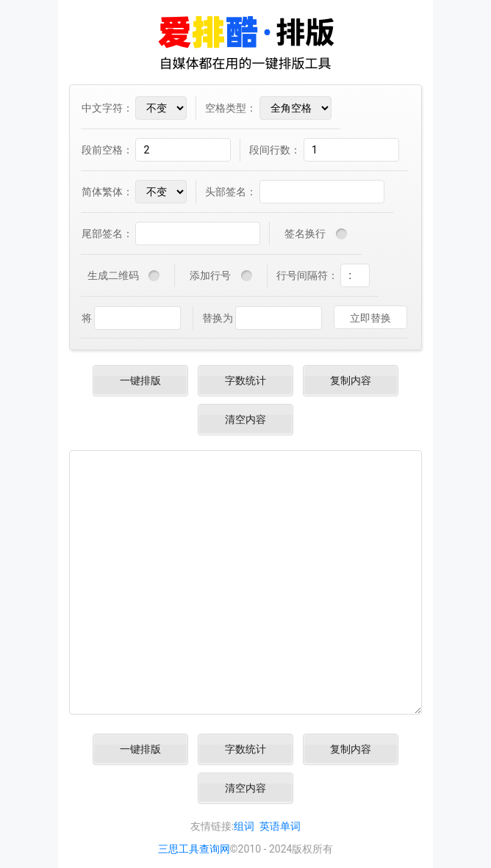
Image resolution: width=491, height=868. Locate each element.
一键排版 (140, 380)
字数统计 (246, 380)
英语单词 (280, 826)
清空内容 (246, 419)
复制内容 (351, 380)
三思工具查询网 (194, 849)
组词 (244, 826)
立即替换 (370, 318)
